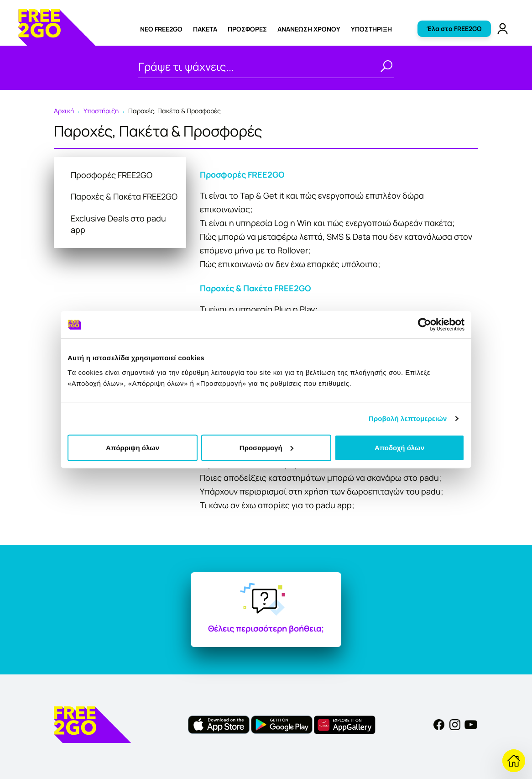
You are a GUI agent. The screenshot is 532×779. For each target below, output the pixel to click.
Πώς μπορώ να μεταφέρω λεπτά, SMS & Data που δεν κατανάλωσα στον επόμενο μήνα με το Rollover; (336, 243)
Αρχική (64, 111)
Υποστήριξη (371, 29)
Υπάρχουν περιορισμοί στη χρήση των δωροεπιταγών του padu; (322, 491)
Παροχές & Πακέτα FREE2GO (124, 196)
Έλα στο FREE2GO (454, 29)
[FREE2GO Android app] (282, 724)
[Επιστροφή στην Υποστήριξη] (514, 761)
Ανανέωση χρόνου (309, 29)
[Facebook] (439, 724)
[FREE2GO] (57, 43)
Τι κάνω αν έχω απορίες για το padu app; (277, 505)
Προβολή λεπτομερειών (408, 418)
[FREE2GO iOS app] (219, 724)
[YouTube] (471, 724)
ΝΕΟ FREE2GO (161, 29)
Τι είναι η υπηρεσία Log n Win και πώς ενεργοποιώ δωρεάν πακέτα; (327, 223)
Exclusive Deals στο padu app (118, 224)
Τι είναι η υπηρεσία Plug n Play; (259, 309)
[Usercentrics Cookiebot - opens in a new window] (425, 325)
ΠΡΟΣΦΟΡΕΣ (247, 29)
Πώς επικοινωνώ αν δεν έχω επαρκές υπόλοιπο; (290, 264)
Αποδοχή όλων (399, 447)
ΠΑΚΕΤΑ (205, 29)
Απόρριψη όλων (133, 447)
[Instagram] (455, 724)
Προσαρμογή (266, 447)
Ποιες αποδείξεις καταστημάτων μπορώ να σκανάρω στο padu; (321, 478)
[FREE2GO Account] (502, 28)
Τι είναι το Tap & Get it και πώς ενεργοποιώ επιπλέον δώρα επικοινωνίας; (312, 202)
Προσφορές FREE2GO (112, 175)
